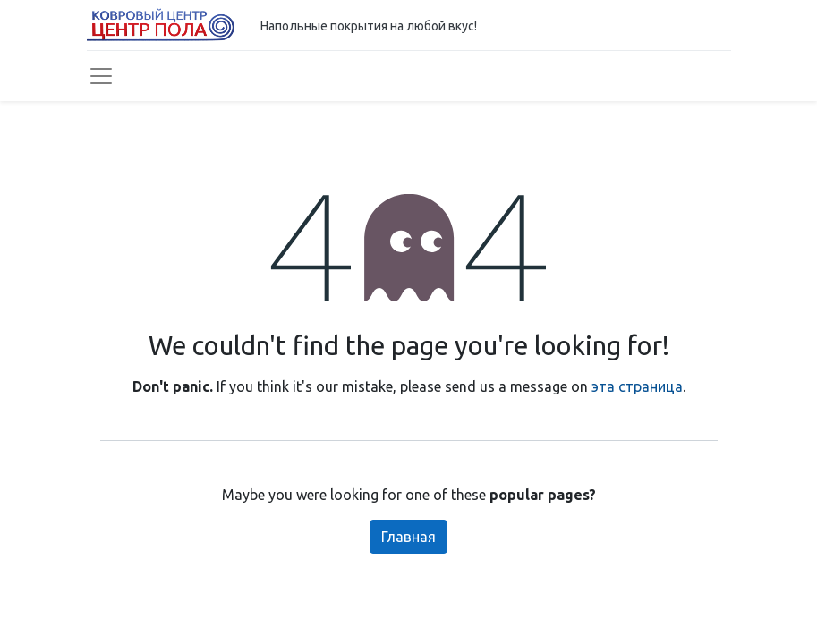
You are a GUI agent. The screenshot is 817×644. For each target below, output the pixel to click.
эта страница (637, 386)
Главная (408, 537)
